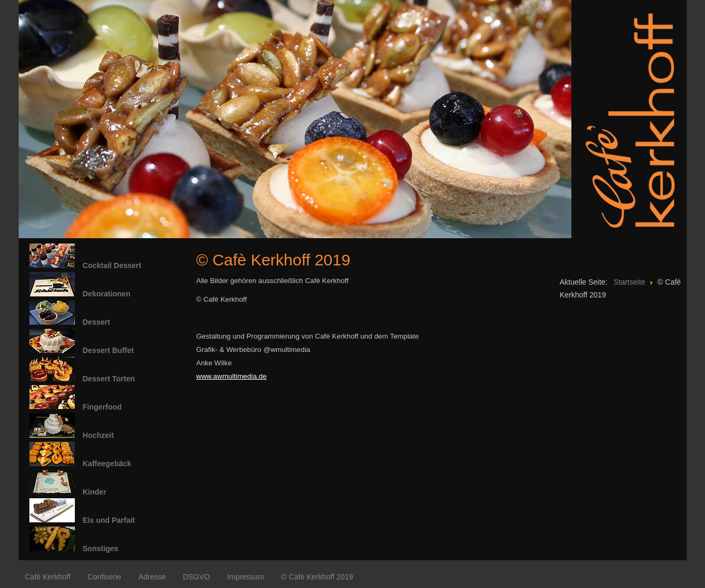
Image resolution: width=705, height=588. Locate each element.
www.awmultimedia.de (231, 376)
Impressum (246, 577)
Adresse (152, 577)
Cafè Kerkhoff (48, 577)
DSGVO (196, 577)
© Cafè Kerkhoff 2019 (317, 577)
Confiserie (104, 577)
